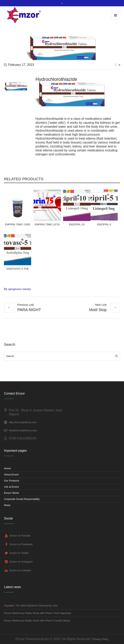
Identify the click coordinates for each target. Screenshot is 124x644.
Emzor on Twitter (19, 553)
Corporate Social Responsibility (22, 499)
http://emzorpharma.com (23, 422)
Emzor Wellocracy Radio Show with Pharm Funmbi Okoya (37, 621)
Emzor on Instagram (21, 562)
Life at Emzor (12, 487)
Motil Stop (98, 310)
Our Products (12, 481)
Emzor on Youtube (20, 536)
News (7, 505)
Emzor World (11, 493)
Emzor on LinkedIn (20, 570)
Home (7, 468)
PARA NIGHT (29, 310)
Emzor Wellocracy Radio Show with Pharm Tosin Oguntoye (38, 613)
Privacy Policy (101, 639)
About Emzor (11, 475)
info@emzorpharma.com (23, 430)
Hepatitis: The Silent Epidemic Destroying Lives (31, 606)
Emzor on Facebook (21, 544)
